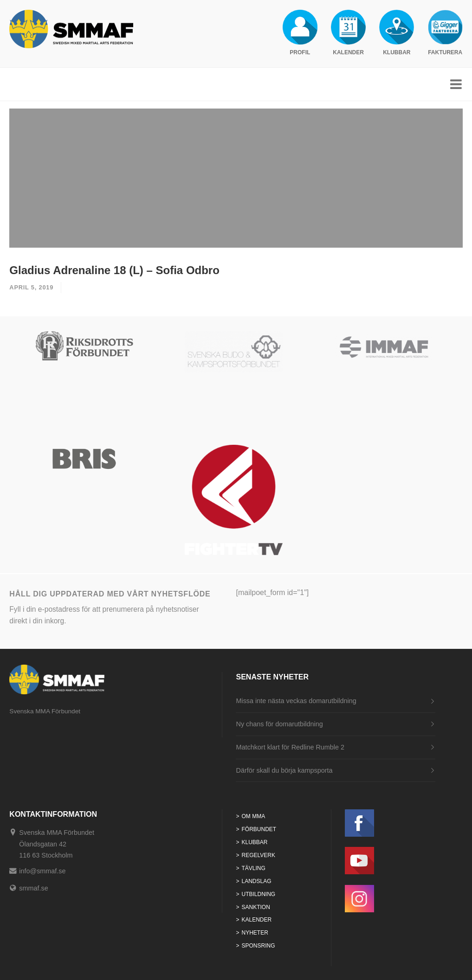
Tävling (254, 868)
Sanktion (256, 907)
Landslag (257, 881)
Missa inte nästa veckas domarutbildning (296, 701)
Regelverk (259, 855)
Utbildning (259, 894)
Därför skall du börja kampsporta (284, 770)
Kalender (257, 920)
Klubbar (255, 842)
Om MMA (254, 816)
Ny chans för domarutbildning (279, 724)
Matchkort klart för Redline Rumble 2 (290, 747)
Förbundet (259, 829)
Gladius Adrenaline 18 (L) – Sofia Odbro (114, 270)
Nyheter (255, 933)
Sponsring (259, 946)
